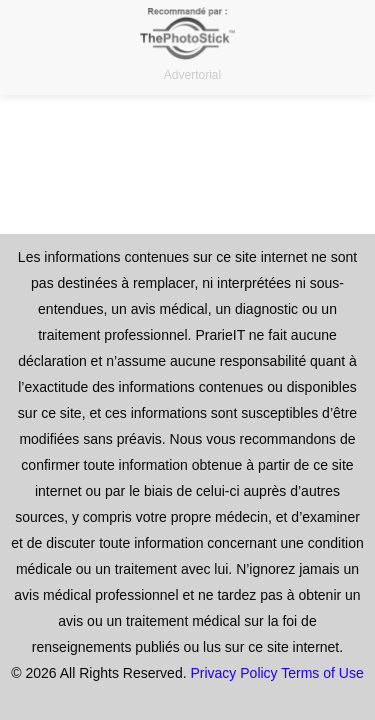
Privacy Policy (233, 673)
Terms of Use (322, 673)
